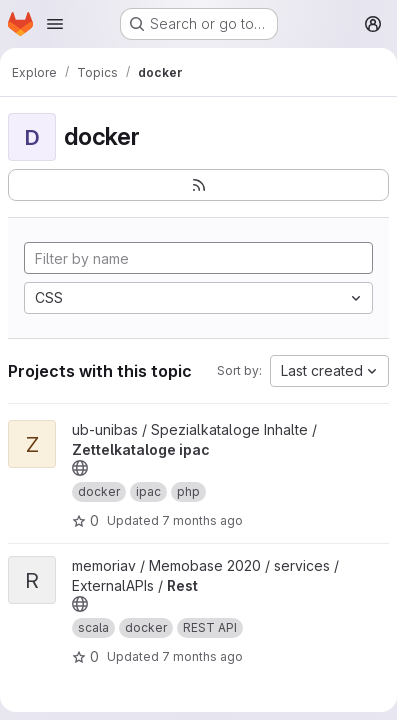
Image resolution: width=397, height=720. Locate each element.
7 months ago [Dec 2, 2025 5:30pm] (202, 520)
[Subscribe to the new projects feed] (198, 185)
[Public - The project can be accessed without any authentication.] (80, 468)
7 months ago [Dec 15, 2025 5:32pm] (202, 656)
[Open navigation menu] (55, 24)
